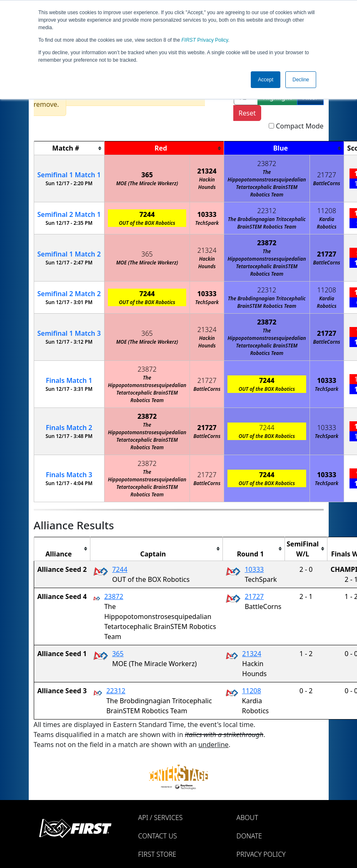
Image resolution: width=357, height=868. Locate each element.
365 (147, 175)
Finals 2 (69, 428)
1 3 (69, 333)
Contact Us (158, 836)
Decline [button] (301, 80)
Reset (247, 113)
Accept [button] (266, 80)
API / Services (161, 818)
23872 (267, 164)
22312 (267, 211)
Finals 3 (69, 475)
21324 (207, 171)
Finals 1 (69, 380)
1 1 (69, 175)
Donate (249, 836)
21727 (327, 175)
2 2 (69, 294)
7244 (147, 214)
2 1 (69, 214)
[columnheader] (69, 148)
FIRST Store (157, 854)
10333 (207, 214)
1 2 (69, 254)
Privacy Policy (205, 40)
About (247, 818)
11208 (327, 211)
